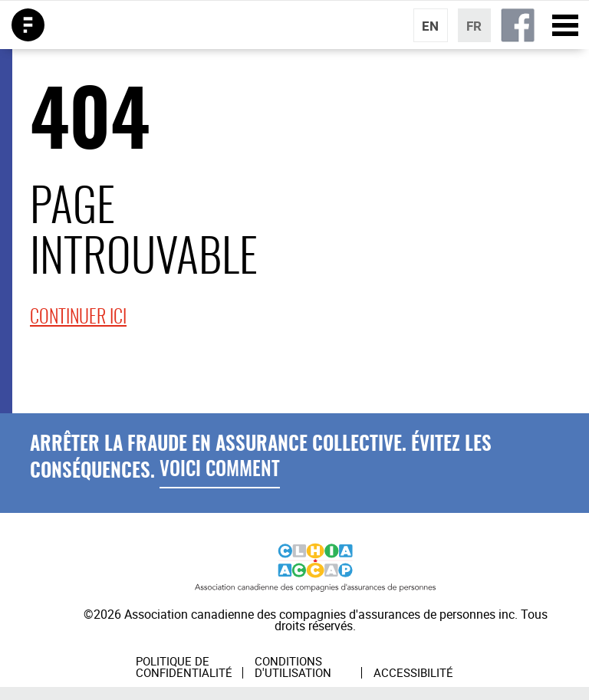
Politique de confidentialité (184, 667)
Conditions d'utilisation (293, 667)
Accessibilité (413, 674)
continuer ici (78, 318)
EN (430, 26)
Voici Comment (220, 470)
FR (474, 26)
